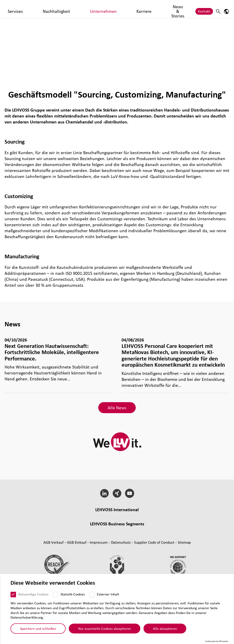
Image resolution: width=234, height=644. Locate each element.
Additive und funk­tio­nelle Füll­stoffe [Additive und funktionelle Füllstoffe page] (117, 555)
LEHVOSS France (111, 516)
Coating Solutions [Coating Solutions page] (93, 550)
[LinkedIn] (105, 493)
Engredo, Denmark (165, 522)
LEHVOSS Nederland (104, 522)
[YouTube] (129, 493)
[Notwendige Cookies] (13, 595)
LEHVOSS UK (85, 516)
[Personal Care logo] (22, 9)
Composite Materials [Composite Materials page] (107, 544)
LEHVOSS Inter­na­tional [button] (117, 510)
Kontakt (204, 9)
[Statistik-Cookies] (56, 595)
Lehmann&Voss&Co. (55, 516)
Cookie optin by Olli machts (217, 641)
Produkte (57, 9)
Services (75, 9)
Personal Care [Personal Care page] (173, 550)
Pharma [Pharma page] (134, 550)
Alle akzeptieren (165, 628)
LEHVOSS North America (173, 516)
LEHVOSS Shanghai (70, 522)
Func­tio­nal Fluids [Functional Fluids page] (62, 550)
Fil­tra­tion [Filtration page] (117, 550)
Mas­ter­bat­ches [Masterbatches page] (75, 544)
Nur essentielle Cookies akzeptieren (105, 628)
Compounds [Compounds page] (51, 544)
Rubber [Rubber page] (133, 544)
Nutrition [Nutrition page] (151, 550)
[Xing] (117, 493)
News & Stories (172, 9)
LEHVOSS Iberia (135, 522)
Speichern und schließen (38, 628)
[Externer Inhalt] (92, 595)
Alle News (117, 408)
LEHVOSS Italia (139, 516)
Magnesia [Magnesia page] (150, 544)
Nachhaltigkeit (98, 9)
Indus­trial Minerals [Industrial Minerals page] (176, 544)
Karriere (148, 9)
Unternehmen (126, 9)
